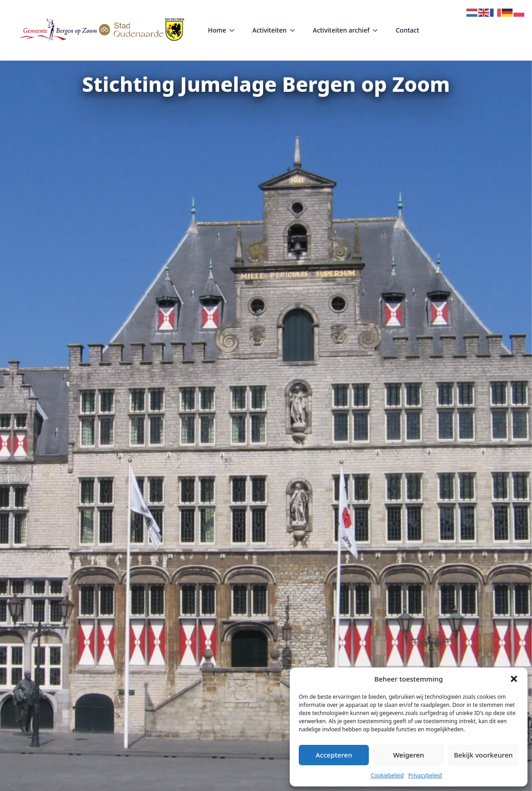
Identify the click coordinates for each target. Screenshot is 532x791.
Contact (407, 30)
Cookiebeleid (387, 775)
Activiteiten (269, 30)
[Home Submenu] (235, 30)
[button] (514, 679)
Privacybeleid (425, 775)
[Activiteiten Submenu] (295, 30)
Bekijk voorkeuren (483, 755)
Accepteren (334, 755)
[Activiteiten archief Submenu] (378, 30)
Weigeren (409, 755)
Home (217, 30)
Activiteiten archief (341, 30)
